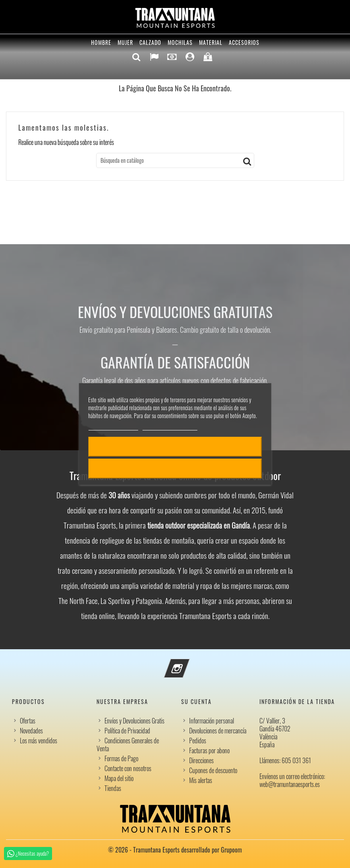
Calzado (150, 42)
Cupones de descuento (213, 770)
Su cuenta (196, 701)
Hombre (101, 42)
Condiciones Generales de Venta (128, 745)
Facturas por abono (209, 750)
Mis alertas (201, 780)
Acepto (175, 447)
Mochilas (180, 42)
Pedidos (198, 741)
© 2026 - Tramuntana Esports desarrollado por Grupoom (175, 850)
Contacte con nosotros (128, 768)
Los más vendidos (39, 741)
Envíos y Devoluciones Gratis (134, 721)
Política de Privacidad (127, 731)
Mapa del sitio (119, 778)
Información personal (212, 721)
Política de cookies (113, 427)
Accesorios (244, 42)
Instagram (188, 664)
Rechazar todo (175, 469)
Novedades (31, 731)
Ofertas (28, 721)
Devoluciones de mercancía (218, 731)
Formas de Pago (121, 758)
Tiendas (113, 788)
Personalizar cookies (170, 427)
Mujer (125, 42)
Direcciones (201, 760)
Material (211, 42)
